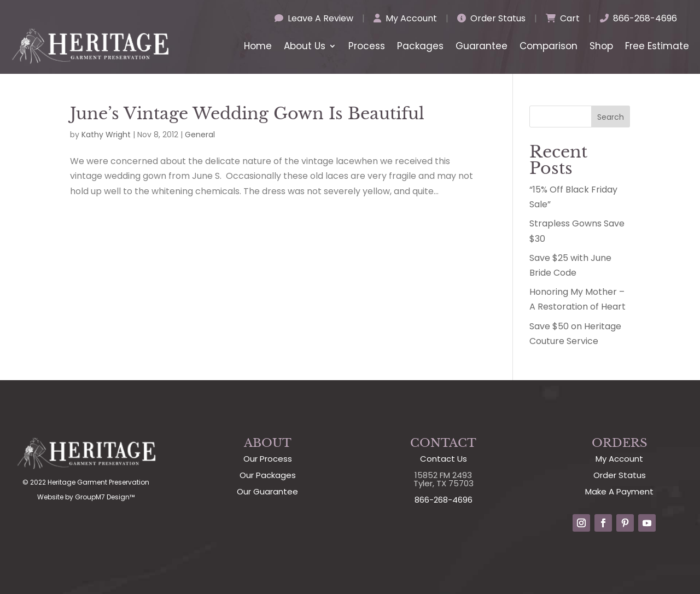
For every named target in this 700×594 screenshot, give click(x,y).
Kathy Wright (106, 135)
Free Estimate (657, 46)
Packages (420, 46)
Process (367, 46)
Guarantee (482, 46)
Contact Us (444, 459)
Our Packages (268, 475)
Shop (601, 46)
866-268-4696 (638, 18)
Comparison (549, 46)
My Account (405, 18)
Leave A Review (314, 18)
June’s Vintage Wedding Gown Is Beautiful (247, 113)
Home (258, 46)
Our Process (268, 459)
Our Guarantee (267, 491)
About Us (305, 46)
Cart (563, 18)
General (200, 135)
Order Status (491, 18)
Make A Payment (619, 491)
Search (611, 117)
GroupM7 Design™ (105, 497)
